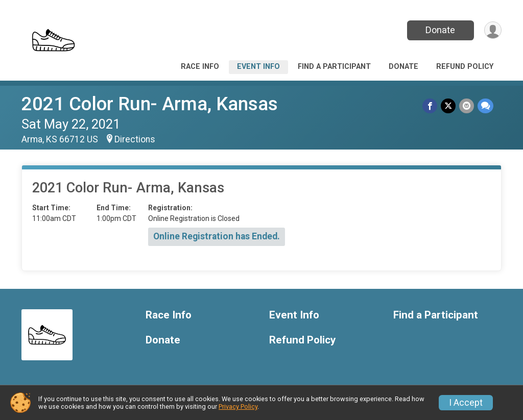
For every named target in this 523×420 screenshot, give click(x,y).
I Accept (466, 403)
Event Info (258, 67)
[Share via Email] (467, 106)
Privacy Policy (238, 406)
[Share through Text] (485, 106)
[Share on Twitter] (449, 106)
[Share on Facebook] (431, 106)
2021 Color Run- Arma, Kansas (150, 104)
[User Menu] (492, 30)
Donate (439, 30)
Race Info (200, 67)
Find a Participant (334, 67)
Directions (135, 139)
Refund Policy (465, 67)
